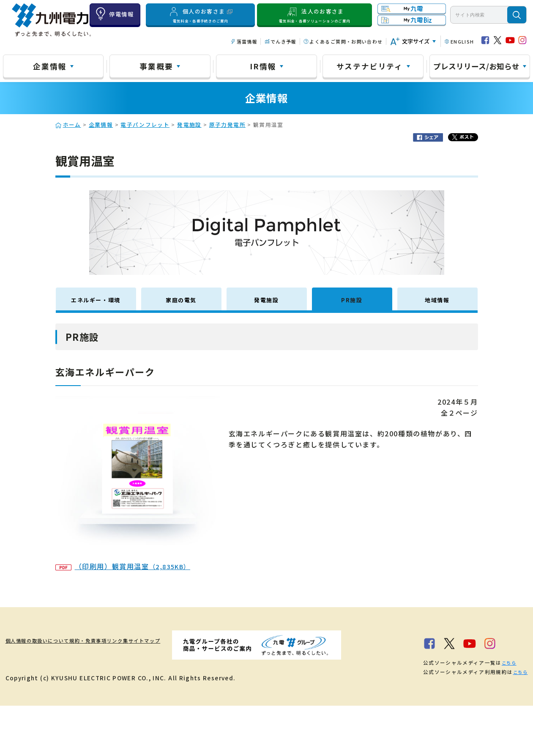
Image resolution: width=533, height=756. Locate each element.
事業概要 (156, 66)
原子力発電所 (227, 125)
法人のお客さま (314, 15)
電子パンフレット (145, 125)
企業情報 (50, 66)
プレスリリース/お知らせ (476, 66)
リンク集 (165, 640)
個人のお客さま (201, 15)
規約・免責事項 (118, 640)
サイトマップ (208, 640)
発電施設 (189, 125)
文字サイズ (416, 41)
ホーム (72, 125)
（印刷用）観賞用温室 (123, 566)
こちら (118, 713)
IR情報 (263, 66)
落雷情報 (247, 41)
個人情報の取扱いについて (44, 640)
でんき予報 (284, 41)
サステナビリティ (370, 66)
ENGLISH (462, 41)
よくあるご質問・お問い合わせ (346, 41)
